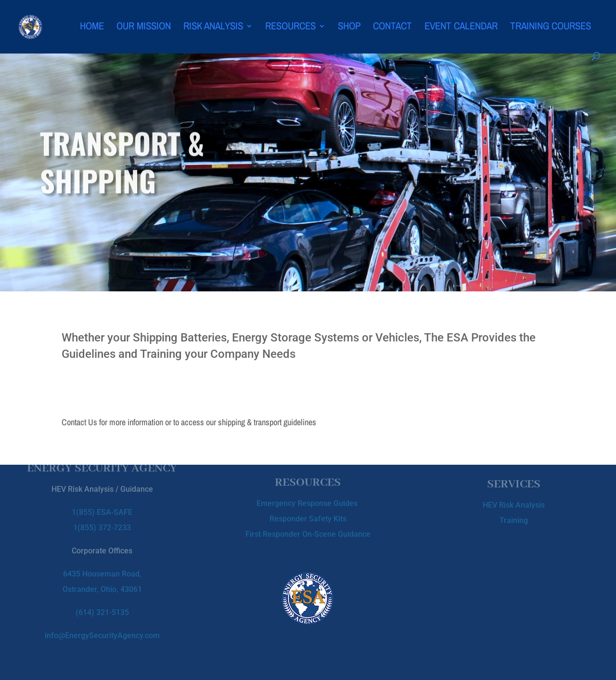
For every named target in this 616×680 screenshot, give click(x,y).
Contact (392, 28)
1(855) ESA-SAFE (102, 505)
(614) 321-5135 (102, 606)
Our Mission (144, 28)
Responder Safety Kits (308, 516)
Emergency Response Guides (308, 501)
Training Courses (551, 28)
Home (92, 28)
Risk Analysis (213, 28)
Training (514, 518)
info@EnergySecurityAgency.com (102, 629)
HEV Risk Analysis (514, 503)
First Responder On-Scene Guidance (308, 531)
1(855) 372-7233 (102, 521)
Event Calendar (461, 28)
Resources (290, 28)
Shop (349, 28)
